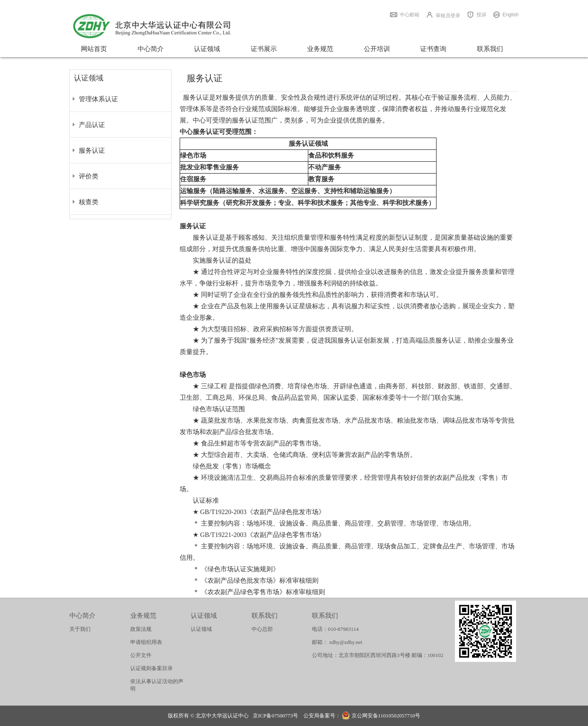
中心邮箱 (410, 15)
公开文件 (141, 655)
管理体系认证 (98, 99)
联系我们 (490, 49)
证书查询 (433, 49)
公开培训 (377, 49)
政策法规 (141, 629)
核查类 (89, 202)
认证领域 (207, 49)
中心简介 (151, 49)
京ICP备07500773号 (275, 716)
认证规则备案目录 (151, 668)
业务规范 (320, 49)
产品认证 (92, 125)
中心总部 (262, 629)
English (511, 15)
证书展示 (264, 49)
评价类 (89, 176)
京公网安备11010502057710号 (381, 716)
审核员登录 (448, 16)
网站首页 (94, 49)
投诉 (481, 15)
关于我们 (80, 629)
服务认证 (92, 150)
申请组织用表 (146, 642)
